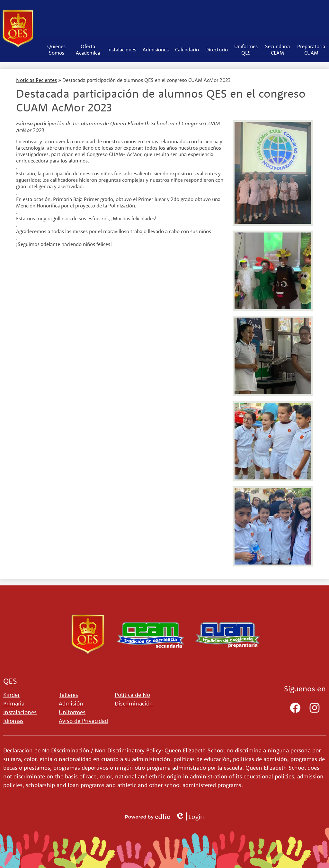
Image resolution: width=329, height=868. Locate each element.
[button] (57, 49)
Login (190, 816)
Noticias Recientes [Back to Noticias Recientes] (36, 80)
